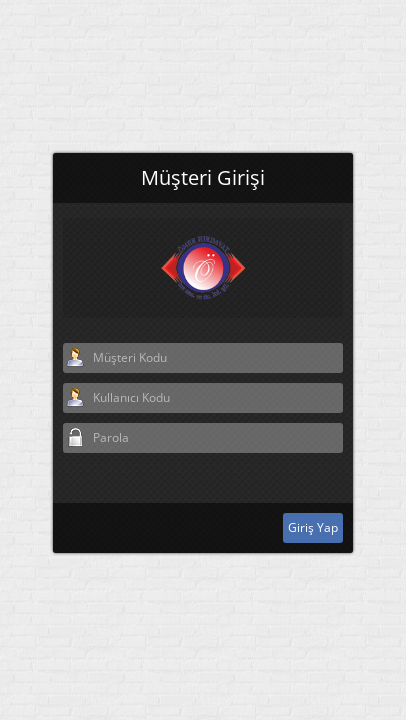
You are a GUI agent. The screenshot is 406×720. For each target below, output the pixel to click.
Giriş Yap (313, 510)
